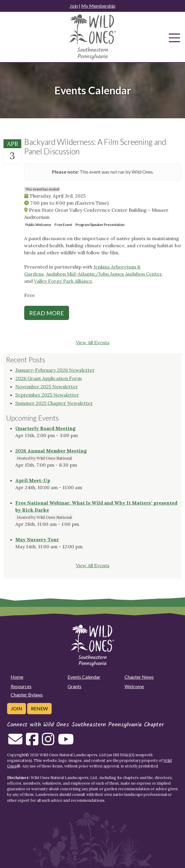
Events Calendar (84, 677)
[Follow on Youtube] (66, 743)
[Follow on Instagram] (48, 743)
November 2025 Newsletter (47, 387)
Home (17, 677)
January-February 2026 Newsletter (55, 370)
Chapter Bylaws (27, 695)
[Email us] (15, 743)
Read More (47, 313)
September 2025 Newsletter (47, 395)
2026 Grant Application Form (49, 378)
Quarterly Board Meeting (45, 428)
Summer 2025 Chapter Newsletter (54, 403)
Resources (21, 686)
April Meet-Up (33, 480)
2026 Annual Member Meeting (51, 451)
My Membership (98, 6)
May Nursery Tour (37, 539)
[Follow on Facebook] (32, 743)
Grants (75, 686)
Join (74, 6)
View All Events (93, 342)
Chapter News (139, 677)
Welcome (134, 686)
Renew (39, 708)
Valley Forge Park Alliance (63, 281)
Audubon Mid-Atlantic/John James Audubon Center (104, 274)
